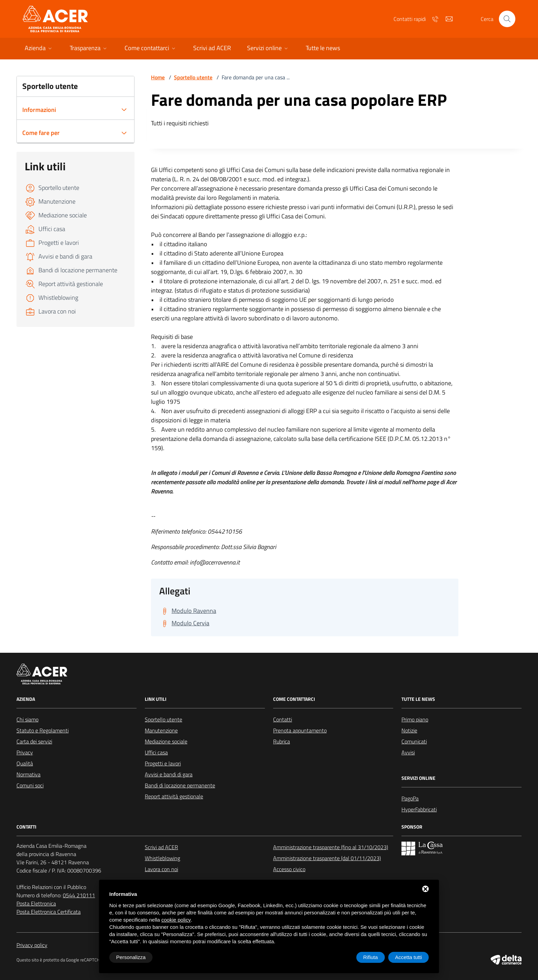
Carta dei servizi (34, 741)
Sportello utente (193, 77)
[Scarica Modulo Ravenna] (188, 611)
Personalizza (131, 957)
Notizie (409, 730)
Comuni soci (30, 785)
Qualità (25, 763)
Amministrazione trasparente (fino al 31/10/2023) (331, 847)
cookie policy (176, 920)
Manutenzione (161, 730)
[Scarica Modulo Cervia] (184, 623)
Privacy (25, 752)
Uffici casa (156, 752)
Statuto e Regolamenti (43, 730)
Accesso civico (289, 869)
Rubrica (282, 741)
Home (158, 77)
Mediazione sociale (166, 741)
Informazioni (39, 110)
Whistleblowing (162, 858)
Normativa (28, 774)
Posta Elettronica (36, 903)
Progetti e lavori (163, 763)
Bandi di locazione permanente (180, 785)
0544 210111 (79, 895)
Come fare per (41, 133)
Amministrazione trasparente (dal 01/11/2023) (327, 858)
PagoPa (410, 798)
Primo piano (415, 719)
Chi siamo (27, 719)
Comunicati (414, 741)
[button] (39, 49)
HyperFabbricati (419, 809)
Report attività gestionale (174, 796)
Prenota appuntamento (300, 730)
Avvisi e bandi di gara (169, 774)
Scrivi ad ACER (161, 847)
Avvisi (408, 752)
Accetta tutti (408, 957)
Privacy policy (32, 945)
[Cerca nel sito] (507, 19)
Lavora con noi (161, 869)
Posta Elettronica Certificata (49, 912)
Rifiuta (371, 957)
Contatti (283, 719)
